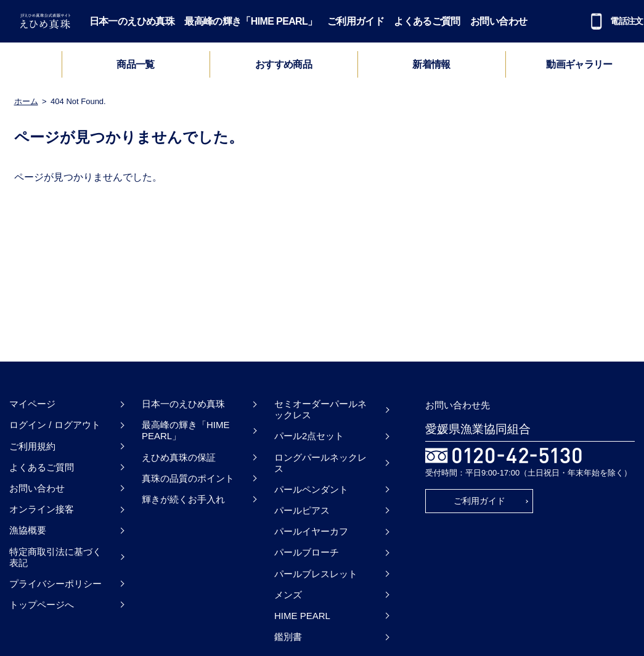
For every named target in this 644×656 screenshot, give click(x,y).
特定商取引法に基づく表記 (55, 557)
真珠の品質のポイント (188, 478)
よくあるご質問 (427, 21)
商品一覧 (135, 64)
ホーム (26, 101)
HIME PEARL (302, 616)
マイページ (32, 404)
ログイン (28, 425)
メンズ (288, 595)
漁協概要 (28, 530)
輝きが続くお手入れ (183, 499)
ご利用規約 (32, 446)
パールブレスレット (316, 574)
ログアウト (77, 425)
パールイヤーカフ (311, 531)
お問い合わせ (499, 21)
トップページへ (42, 605)
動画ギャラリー (579, 64)
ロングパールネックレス (320, 463)
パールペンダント (311, 489)
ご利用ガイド (356, 21)
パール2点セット (309, 436)
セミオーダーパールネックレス (320, 409)
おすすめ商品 (283, 64)
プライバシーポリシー (55, 584)
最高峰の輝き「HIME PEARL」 (251, 21)
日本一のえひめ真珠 (132, 21)
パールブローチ (307, 552)
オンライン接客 (42, 509)
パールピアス (302, 510)
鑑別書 (288, 637)
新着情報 (431, 64)
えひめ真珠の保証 (179, 457)
